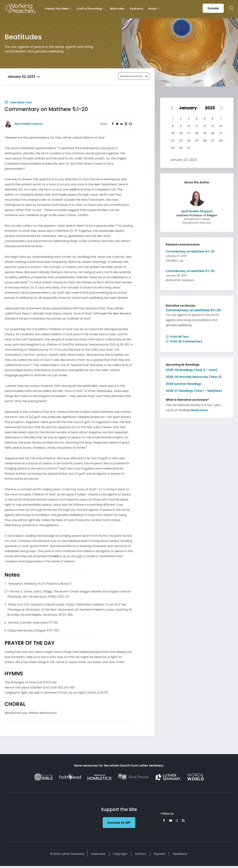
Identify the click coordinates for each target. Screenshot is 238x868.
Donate (213, 8)
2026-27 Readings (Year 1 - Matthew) (194, 391)
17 (189, 133)
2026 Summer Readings (183, 384)
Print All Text (177, 337)
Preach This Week (57, 9)
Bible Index (117, 9)
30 (181, 148)
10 (189, 126)
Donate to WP (119, 823)
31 (189, 148)
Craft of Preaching (90, 9)
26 (205, 141)
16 (181, 133)
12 (205, 126)
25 (197, 141)
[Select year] (211, 108)
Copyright (120, 854)
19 (205, 133)
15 (173, 133)
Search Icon (232, 8)
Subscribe (98, 854)
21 (221, 133)
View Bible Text (18, 102)
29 (173, 148)
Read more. (200, 410)
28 (221, 141)
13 (213, 126)
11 (197, 126)
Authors (141, 854)
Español (159, 854)
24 (189, 141)
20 (213, 133)
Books (153, 9)
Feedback (180, 854)
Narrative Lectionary (131, 76)
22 (173, 141)
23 (181, 141)
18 (197, 133)
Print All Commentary (184, 341)
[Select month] (189, 108)
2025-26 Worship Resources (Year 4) (194, 377)
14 (221, 126)
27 (213, 141)
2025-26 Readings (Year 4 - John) (191, 370)
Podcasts (136, 9)
